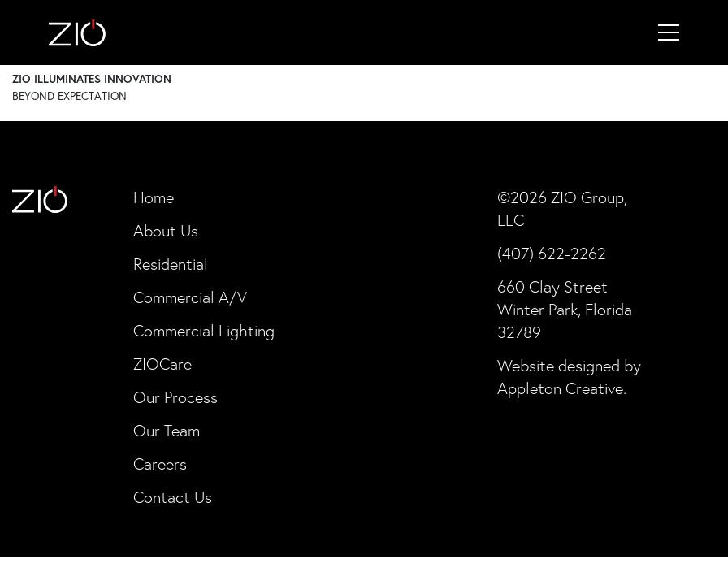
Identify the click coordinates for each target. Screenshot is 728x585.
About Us (166, 231)
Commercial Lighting (204, 331)
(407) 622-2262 (552, 253)
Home (154, 197)
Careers (160, 464)
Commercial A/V (190, 297)
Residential (171, 264)
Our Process (175, 397)
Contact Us (173, 497)
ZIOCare (162, 364)
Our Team (167, 431)
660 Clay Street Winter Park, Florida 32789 (565, 310)
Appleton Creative (560, 388)
